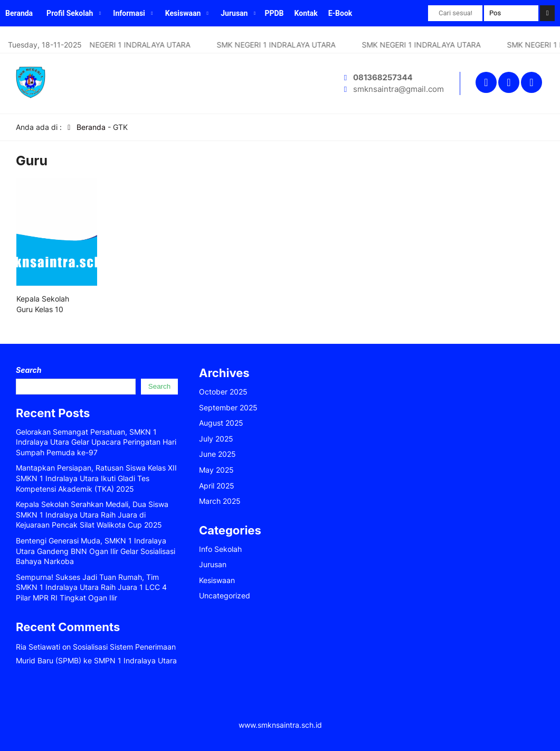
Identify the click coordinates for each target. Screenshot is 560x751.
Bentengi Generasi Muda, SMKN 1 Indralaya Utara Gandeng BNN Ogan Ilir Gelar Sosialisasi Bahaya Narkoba (96, 551)
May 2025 (216, 470)
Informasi (129, 13)
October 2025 (223, 392)
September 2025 (228, 407)
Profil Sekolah (70, 13)
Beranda (19, 13)
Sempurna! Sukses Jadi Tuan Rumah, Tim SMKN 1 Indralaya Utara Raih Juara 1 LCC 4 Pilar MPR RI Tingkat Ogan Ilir (91, 587)
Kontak (306, 13)
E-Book (340, 13)
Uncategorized (225, 595)
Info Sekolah (220, 549)
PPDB (274, 13)
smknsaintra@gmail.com (398, 89)
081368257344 (383, 77)
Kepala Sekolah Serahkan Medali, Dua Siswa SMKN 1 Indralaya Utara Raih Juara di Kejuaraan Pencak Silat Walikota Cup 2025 (92, 514)
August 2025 (221, 423)
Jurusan (234, 13)
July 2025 (216, 439)
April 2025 (217, 486)
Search (29, 370)
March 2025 (220, 501)
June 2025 (217, 454)
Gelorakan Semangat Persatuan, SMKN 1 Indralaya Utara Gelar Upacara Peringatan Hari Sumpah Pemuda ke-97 (96, 442)
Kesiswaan (183, 13)
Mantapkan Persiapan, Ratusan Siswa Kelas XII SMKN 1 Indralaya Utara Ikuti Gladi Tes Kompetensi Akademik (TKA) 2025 (96, 478)
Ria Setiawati (38, 647)
